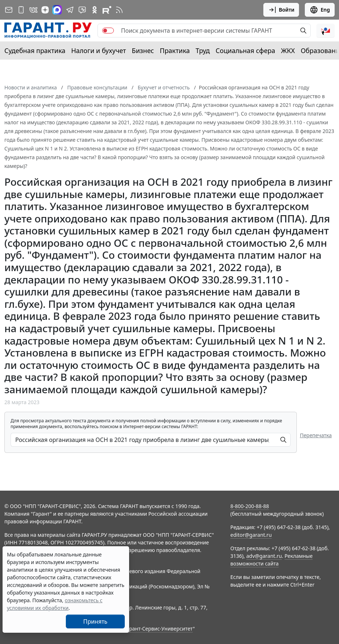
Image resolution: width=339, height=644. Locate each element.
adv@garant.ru (264, 556)
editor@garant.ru (251, 535)
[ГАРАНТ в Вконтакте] (33, 10)
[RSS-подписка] (119, 10)
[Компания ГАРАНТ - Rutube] (107, 10)
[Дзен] (45, 10)
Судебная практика (35, 51)
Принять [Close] (95, 621)
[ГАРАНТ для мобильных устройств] (21, 10)
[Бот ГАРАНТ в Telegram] (82, 10)
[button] (326, 31)
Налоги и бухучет (99, 51)
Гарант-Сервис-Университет (158, 629)
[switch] (108, 31)
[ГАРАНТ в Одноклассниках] (95, 10)
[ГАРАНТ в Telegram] (70, 10)
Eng (320, 10)
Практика (175, 51)
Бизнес (143, 51)
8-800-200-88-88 (250, 506)
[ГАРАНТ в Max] (57, 10)
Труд (203, 51)
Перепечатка (316, 435)
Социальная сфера (246, 51)
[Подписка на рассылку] (9, 10)
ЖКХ (288, 51)
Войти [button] (281, 10)
